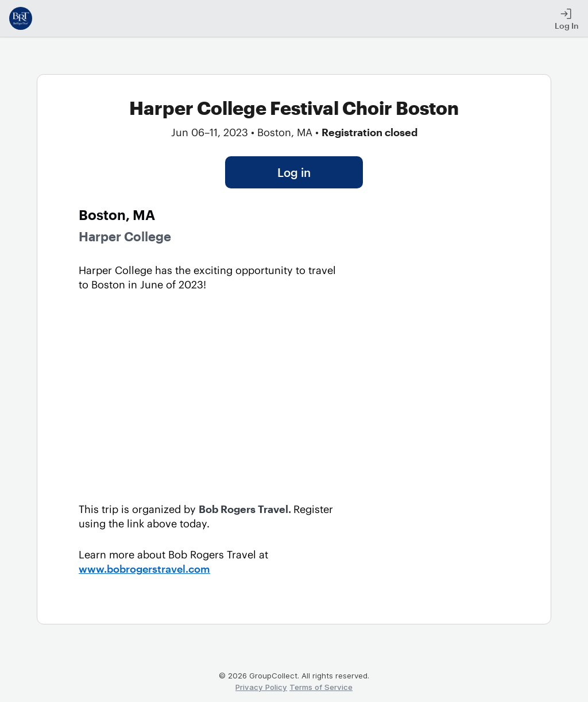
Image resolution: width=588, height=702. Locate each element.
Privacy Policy (261, 687)
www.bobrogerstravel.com (144, 569)
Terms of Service (321, 687)
